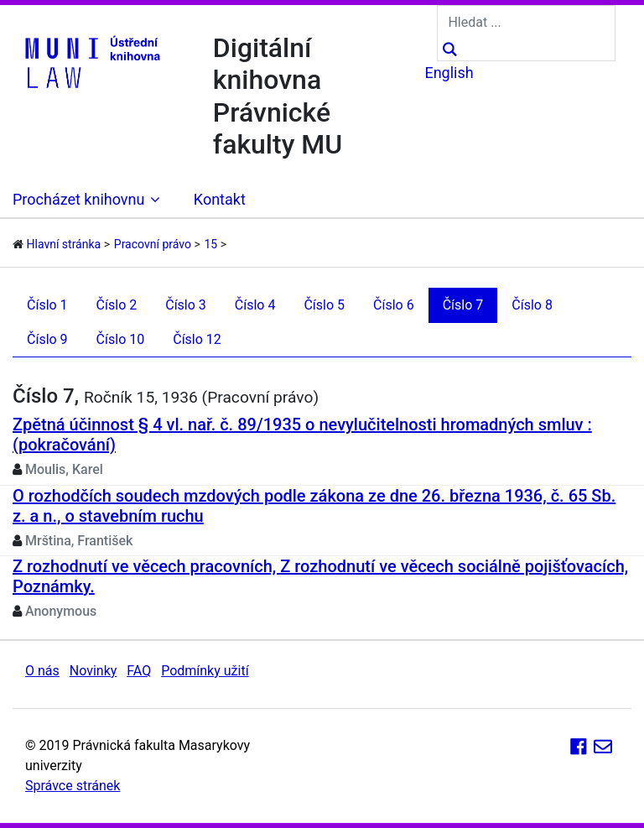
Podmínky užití (205, 671)
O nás (42, 671)
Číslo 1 (47, 305)
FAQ (139, 671)
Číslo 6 (394, 305)
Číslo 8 (532, 305)
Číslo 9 (47, 339)
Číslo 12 (197, 339)
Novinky (93, 671)
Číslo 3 (186, 305)
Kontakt (220, 199)
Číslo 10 (121, 339)
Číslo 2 (117, 305)
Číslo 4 (255, 305)
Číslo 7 (463, 305)
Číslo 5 (324, 305)
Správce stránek (73, 786)
